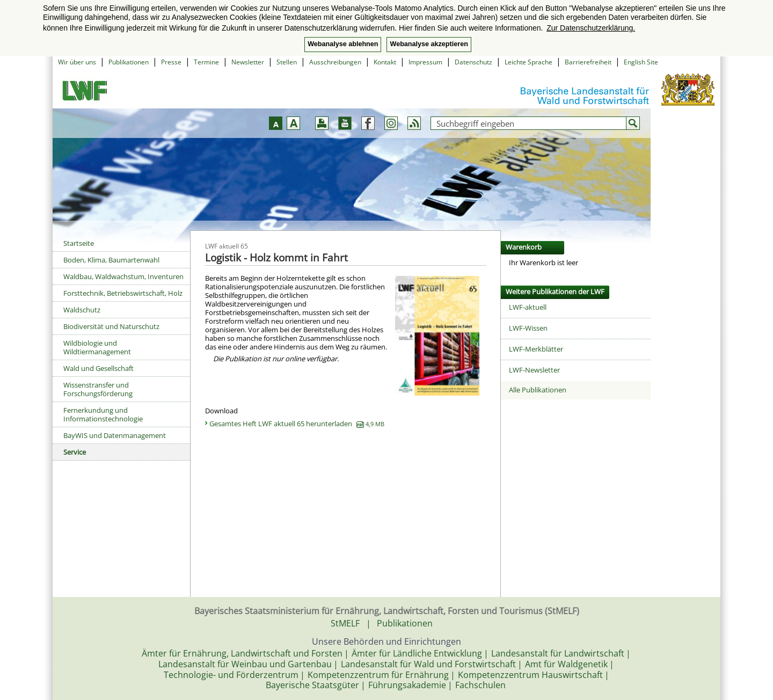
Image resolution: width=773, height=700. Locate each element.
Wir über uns (77, 62)
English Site (641, 62)
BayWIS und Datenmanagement (115, 435)
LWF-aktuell (528, 307)
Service (75, 452)
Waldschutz (82, 310)
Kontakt (385, 62)
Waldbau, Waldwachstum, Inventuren (123, 276)
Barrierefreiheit (588, 62)
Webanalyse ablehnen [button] (343, 44)
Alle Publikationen (538, 390)
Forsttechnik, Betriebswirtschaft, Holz (123, 293)
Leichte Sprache (528, 62)
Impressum (425, 62)
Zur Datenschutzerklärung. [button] (591, 28)
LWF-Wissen (528, 328)
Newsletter (248, 62)
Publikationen (129, 62)
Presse (171, 62)
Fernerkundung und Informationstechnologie (103, 414)
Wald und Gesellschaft (99, 368)
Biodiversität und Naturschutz (111, 326)
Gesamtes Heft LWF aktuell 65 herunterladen (297, 424)
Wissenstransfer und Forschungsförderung (98, 389)
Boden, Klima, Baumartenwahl (111, 260)
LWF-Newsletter (534, 370)
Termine (206, 62)
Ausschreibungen (335, 62)
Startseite (79, 243)
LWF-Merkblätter (536, 349)
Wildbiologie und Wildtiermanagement (97, 347)
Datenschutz (473, 62)
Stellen (287, 62)
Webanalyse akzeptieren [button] (429, 44)
